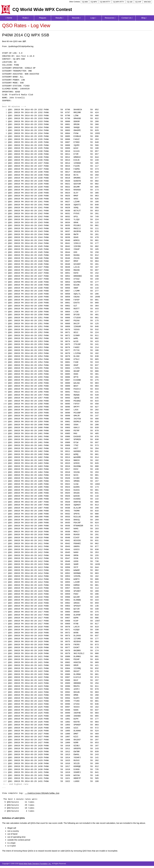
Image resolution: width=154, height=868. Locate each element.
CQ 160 (130, 2)
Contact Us (127, 18)
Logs (93, 18)
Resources (110, 18)
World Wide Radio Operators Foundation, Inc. (35, 864)
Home (9, 18)
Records (76, 18)
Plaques (43, 18)
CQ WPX (94, 2)
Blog (144, 18)
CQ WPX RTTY (118, 2)
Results (60, 18)
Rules (26, 18)
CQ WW (85, 2)
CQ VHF (138, 2)
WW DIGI (147, 2)
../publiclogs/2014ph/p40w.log (42, 793)
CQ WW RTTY (105, 2)
